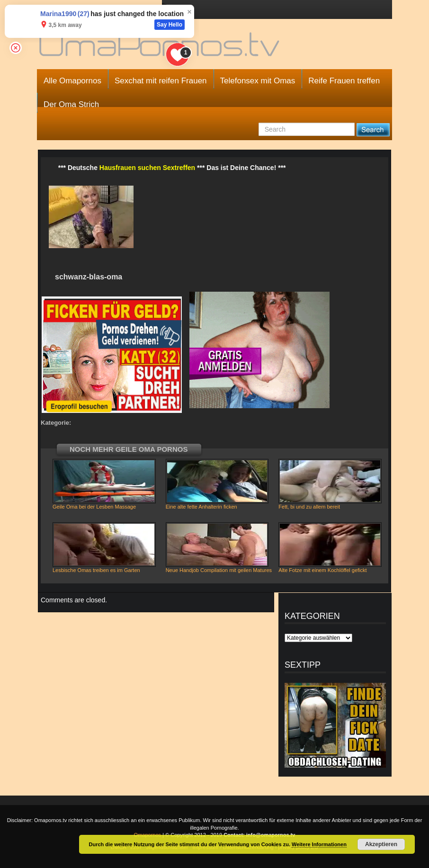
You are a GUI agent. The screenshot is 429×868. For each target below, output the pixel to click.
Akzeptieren (381, 844)
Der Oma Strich (71, 104)
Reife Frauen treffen (344, 81)
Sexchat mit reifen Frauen (161, 81)
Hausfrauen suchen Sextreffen (147, 168)
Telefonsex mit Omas (258, 81)
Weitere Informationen (319, 844)
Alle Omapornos (72, 81)
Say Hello (170, 25)
